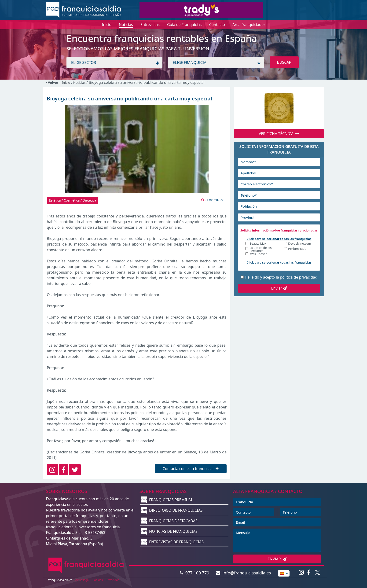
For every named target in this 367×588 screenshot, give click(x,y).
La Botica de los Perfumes (261, 249)
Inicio (66, 83)
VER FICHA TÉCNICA (279, 134)
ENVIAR (277, 559)
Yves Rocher (258, 254)
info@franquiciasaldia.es (243, 573)
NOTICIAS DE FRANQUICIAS (169, 531)
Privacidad (113, 580)
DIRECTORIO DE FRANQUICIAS (172, 510)
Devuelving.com (300, 244)
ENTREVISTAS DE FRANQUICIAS (172, 542)
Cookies (98, 580)
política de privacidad (299, 277)
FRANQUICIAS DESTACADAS (169, 521)
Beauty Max (258, 244)
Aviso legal (82, 580)
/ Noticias (79, 83)
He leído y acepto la (281, 277)
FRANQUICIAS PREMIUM (167, 500)
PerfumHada (297, 249)
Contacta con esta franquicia (191, 469)
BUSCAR (284, 62)
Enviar (279, 288)
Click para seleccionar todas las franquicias (279, 239)
